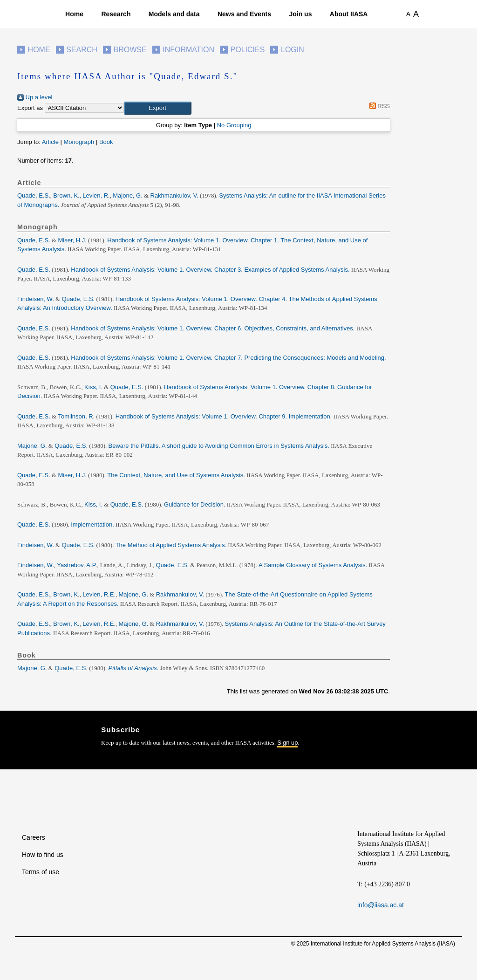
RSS (378, 106)
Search (82, 50)
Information (188, 50)
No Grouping (234, 125)
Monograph (79, 142)
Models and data (174, 14)
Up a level (35, 97)
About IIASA (349, 14)
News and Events (244, 14)
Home (74, 14)
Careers (34, 837)
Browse (130, 50)
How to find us (43, 855)
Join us (300, 14)
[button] (158, 108)
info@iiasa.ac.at (381, 905)
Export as (30, 108)
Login (293, 50)
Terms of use (41, 872)
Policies (248, 50)
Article (50, 142)
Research (116, 14)
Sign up (287, 743)
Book (106, 142)
